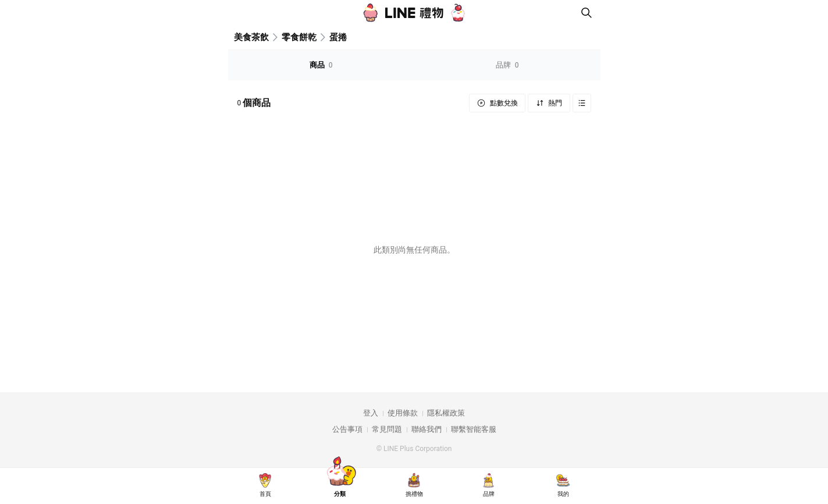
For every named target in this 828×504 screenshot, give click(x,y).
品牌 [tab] (507, 65)
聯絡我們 (427, 429)
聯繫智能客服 (474, 429)
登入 (371, 413)
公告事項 (347, 429)
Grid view (582, 103)
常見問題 (387, 429)
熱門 (555, 103)
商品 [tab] (321, 65)
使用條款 (403, 413)
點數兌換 (503, 103)
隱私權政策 (446, 413)
